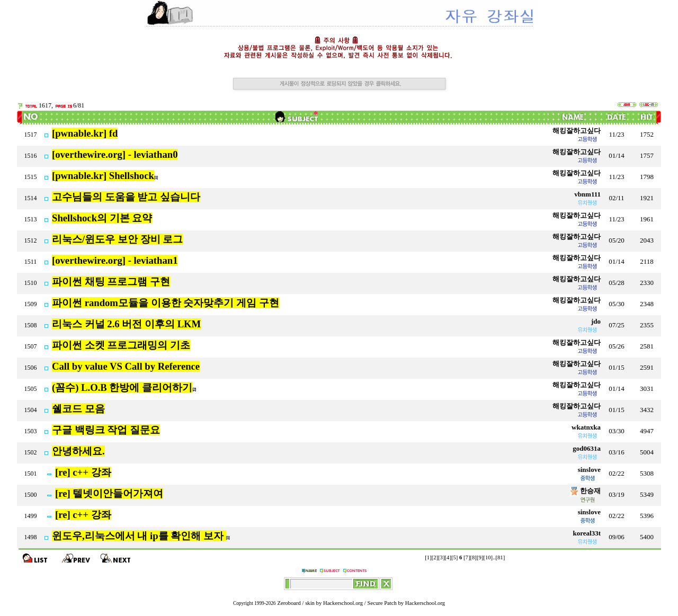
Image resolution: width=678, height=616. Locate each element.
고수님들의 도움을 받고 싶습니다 (126, 197)
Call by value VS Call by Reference (126, 366)
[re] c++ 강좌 (83, 472)
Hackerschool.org (343, 603)
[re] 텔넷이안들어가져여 (109, 493)
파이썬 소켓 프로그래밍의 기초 (121, 345)
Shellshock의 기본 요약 (102, 218)
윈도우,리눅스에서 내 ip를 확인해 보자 (139, 536)
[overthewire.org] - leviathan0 (115, 154)
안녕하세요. (78, 451)
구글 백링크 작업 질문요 (106, 430)
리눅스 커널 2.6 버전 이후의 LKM (126, 324)
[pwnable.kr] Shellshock (103, 176)
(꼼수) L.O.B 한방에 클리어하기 (122, 387)
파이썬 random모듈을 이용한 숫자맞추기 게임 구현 (166, 303)
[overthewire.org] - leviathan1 (115, 260)
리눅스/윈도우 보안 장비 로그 (117, 239)
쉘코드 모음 (78, 409)
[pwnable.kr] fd (85, 133)
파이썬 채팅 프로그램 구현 (111, 282)
